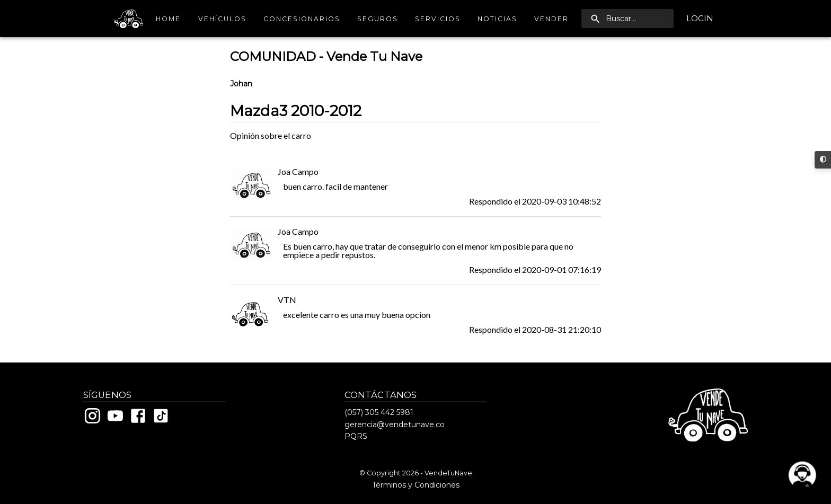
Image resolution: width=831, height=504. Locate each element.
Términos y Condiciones (416, 485)
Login (700, 19)
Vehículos (222, 19)
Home (169, 19)
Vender (551, 19)
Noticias (497, 19)
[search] (627, 19)
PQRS (356, 436)
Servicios (438, 19)
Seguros (378, 19)
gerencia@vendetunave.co (395, 425)
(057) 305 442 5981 (379, 412)
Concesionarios (302, 19)
